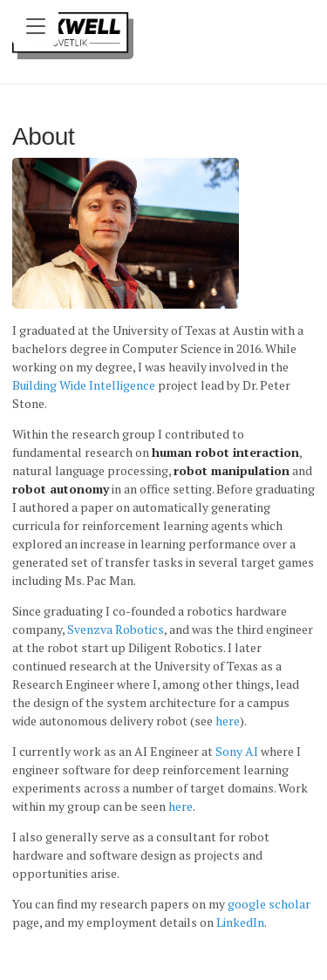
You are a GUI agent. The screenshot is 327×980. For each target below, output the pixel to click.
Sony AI (237, 751)
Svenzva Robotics (116, 629)
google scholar (269, 904)
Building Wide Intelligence (84, 385)
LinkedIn (240, 922)
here (228, 721)
